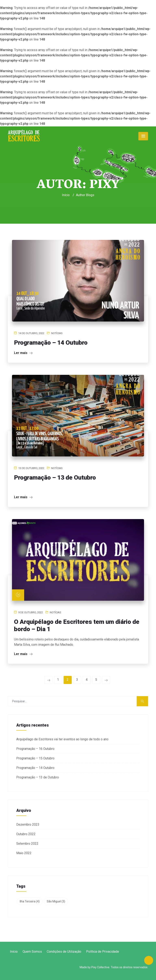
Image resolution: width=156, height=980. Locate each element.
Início (66, 195)
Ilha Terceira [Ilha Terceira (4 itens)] (30, 901)
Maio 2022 (24, 853)
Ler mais (23, 353)
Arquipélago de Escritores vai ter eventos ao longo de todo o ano (62, 739)
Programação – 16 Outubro (35, 749)
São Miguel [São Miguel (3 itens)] (56, 901)
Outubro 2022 (26, 834)
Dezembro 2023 (28, 825)
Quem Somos (32, 952)
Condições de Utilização (64, 952)
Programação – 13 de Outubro (55, 477)
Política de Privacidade (103, 952)
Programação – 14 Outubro (51, 343)
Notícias (57, 333)
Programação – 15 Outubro (35, 758)
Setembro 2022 (27, 844)
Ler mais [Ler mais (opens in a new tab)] (23, 654)
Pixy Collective (100, 967)
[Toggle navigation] (143, 136)
